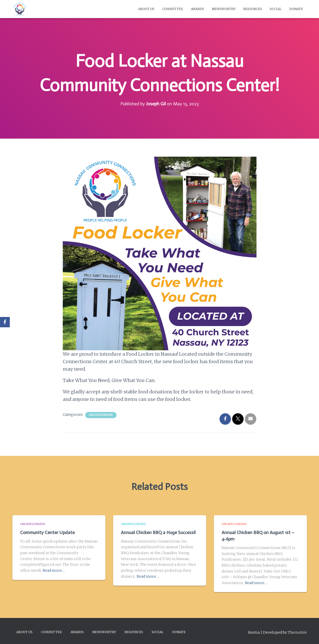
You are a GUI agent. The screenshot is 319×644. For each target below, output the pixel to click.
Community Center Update (47, 532)
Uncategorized (101, 415)
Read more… (54, 570)
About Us (146, 9)
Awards (197, 9)
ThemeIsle (297, 632)
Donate (296, 9)
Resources (253, 9)
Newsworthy (224, 9)
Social (276, 9)
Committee (173, 9)
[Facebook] (5, 322)
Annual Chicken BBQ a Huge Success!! (158, 532)
